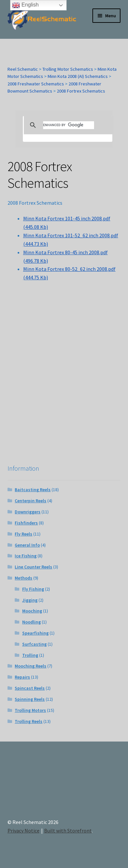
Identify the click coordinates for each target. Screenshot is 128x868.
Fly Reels (24, 534)
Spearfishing (35, 633)
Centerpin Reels (31, 501)
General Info (27, 545)
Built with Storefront (68, 831)
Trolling (30, 655)
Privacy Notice (24, 831)
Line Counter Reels (33, 567)
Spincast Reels (30, 688)
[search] (69, 125)
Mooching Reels (31, 666)
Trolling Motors (30, 710)
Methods (24, 578)
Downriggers (28, 512)
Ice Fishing (26, 556)
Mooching (32, 611)
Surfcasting (34, 644)
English (25, 5)
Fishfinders (26, 523)
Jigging (30, 600)
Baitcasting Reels (33, 490)
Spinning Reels (30, 699)
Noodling (32, 622)
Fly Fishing (33, 589)
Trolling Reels (29, 721)
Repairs (22, 677)
